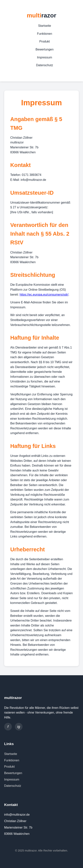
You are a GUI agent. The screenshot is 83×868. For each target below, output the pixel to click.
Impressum (45, 57)
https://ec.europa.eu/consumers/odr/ (44, 295)
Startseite (45, 26)
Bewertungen (44, 49)
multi (41, 15)
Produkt (45, 41)
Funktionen (45, 34)
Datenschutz (45, 65)
